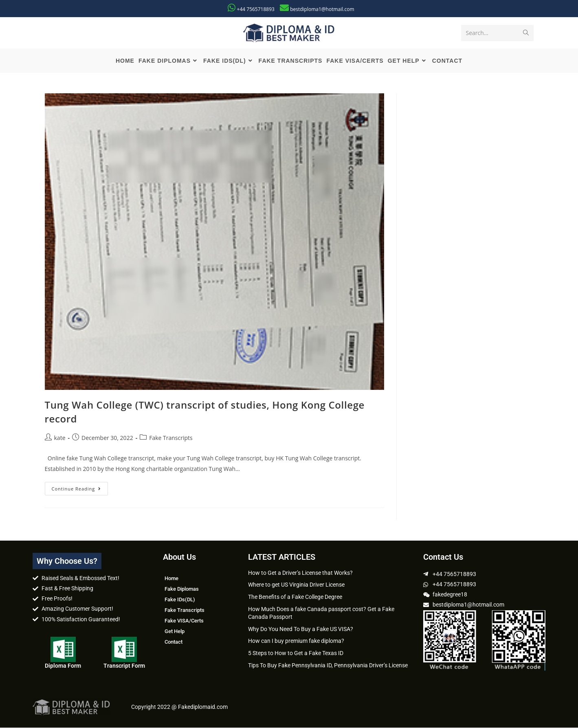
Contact (174, 642)
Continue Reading (80, 487)
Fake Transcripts (171, 438)
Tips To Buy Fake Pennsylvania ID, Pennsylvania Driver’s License (328, 665)
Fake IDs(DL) (180, 599)
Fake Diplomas (182, 589)
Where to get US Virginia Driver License (296, 585)
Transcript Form (124, 666)
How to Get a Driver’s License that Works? (300, 573)
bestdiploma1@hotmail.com (322, 9)
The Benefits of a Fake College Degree (295, 597)
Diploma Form (63, 666)
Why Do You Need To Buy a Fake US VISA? (301, 629)
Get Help (175, 631)
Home (171, 578)
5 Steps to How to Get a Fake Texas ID (296, 653)
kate (60, 438)
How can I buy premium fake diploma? (296, 641)
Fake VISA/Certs (184, 621)
